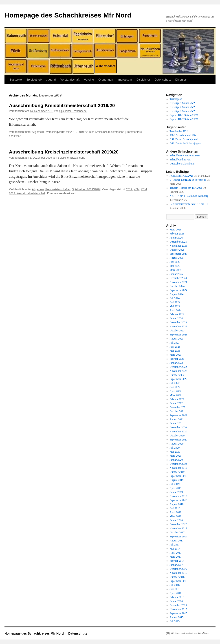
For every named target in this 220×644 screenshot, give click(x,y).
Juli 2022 (175, 383)
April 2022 (176, 391)
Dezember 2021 (178, 407)
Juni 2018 (175, 508)
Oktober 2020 (177, 436)
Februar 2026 (177, 234)
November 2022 (178, 371)
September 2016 (178, 581)
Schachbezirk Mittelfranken (185, 156)
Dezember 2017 (178, 524)
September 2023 (178, 335)
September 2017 (178, 537)
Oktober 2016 (177, 577)
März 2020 (176, 456)
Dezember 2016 (178, 569)
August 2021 (177, 419)
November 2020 (178, 432)
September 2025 (178, 254)
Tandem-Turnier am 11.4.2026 (186, 188)
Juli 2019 (175, 484)
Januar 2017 (176, 565)
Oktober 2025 (177, 250)
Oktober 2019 (177, 472)
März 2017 (176, 557)
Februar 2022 (177, 399)
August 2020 (177, 444)
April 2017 (176, 553)
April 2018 (176, 512)
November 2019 (178, 468)
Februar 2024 (177, 314)
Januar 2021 (176, 423)
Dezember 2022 (178, 367)
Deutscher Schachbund (182, 164)
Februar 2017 (177, 561)
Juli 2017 (175, 545)
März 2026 (176, 230)
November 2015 (178, 609)
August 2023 (177, 339)
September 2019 (178, 476)
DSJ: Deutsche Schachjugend (186, 143)
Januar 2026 (176, 238)
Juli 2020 (175, 448)
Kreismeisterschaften (58, 189)
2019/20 (82, 132)
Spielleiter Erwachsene (73, 111)
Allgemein (38, 132)
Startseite (16, 80)
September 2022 (178, 379)
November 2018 (178, 496)
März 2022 (176, 395)
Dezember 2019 (178, 464)
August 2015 (177, 617)
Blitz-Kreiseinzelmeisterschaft (107, 132)
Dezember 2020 (178, 427)
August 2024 (177, 294)
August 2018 (177, 504)
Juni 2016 (175, 589)
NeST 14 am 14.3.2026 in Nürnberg (189, 196)
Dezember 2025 (178, 242)
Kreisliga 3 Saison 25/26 (183, 111)
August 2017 (177, 541)
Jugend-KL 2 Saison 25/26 (184, 119)
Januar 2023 (176, 363)
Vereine (89, 80)
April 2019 (176, 488)
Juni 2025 (175, 262)
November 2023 (178, 326)
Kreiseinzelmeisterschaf (31, 193)
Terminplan (176, 99)
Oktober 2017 (177, 532)
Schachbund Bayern (180, 160)
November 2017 (178, 528)
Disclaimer (143, 80)
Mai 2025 (175, 266)
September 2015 (178, 613)
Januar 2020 (176, 460)
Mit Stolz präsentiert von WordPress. (190, 633)
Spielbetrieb (34, 80)
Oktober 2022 (177, 375)
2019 (73, 132)
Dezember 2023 (178, 322)
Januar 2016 (176, 601)
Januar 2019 (176, 492)
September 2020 (178, 440)
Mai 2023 (175, 351)
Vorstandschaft (70, 80)
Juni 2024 (175, 302)
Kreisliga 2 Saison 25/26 (183, 107)
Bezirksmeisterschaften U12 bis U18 (189, 204)
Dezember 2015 (178, 605)
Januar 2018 (176, 520)
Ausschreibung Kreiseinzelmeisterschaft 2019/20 (64, 152)
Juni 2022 (175, 387)
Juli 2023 (175, 343)
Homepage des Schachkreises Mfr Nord (68, 15)
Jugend (51, 80)
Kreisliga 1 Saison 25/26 (183, 103)
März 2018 (176, 516)
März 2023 (176, 355)
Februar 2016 (177, 597)
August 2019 (177, 480)
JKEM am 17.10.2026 (182, 176)
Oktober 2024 (177, 286)
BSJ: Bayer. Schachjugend (184, 139)
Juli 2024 (175, 298)
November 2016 (178, 573)
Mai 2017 (175, 549)
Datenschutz (163, 80)
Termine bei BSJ (179, 131)
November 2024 (178, 282)
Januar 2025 (176, 274)
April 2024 (176, 310)
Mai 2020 (175, 452)
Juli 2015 (175, 621)
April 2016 (176, 593)
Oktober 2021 (177, 411)
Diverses (181, 80)
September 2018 (178, 500)
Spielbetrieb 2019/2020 (86, 189)
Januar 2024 (176, 318)
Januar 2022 (176, 403)
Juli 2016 (175, 585)
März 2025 (176, 270)
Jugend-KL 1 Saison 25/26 (184, 115)
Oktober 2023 (177, 331)
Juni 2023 (175, 347)
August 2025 (177, 258)
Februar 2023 (177, 359)
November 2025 (178, 246)
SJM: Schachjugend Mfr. (183, 135)
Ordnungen (106, 80)
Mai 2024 (175, 306)
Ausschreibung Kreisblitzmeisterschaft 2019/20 (62, 105)
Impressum (125, 80)
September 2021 (178, 415)
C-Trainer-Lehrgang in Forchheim (188, 180)
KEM (136, 189)
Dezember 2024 (178, 278)
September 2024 (178, 290)
